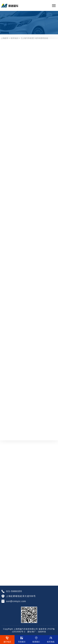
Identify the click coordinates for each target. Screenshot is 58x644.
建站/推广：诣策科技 (37, 632)
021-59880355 (14, 591)
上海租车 (5, 38)
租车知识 (15, 38)
